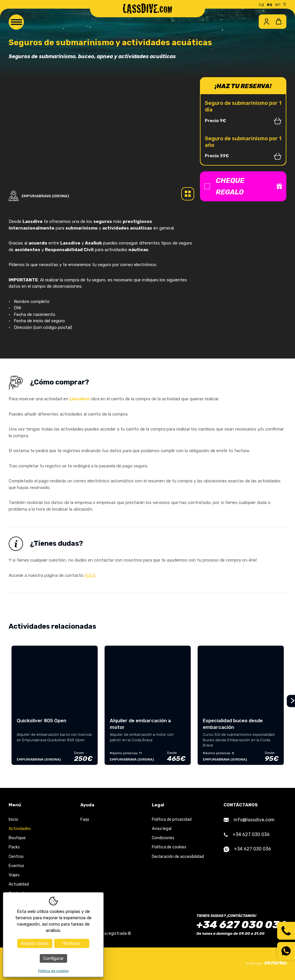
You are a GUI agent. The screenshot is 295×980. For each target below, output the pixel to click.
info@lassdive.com (249, 820)
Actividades (20, 829)
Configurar (53, 958)
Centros (16, 857)
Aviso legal (162, 829)
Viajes (14, 875)
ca (261, 4)
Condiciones (163, 838)
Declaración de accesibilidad (178, 857)
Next (290, 701)
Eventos (16, 866)
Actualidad (19, 884)
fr (285, 4)
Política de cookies (169, 847)
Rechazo (72, 943)
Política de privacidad (172, 819)
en (278, 4)
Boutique (17, 838)
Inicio (13, 819)
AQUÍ (90, 575)
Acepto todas (35, 943)
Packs (14, 847)
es (270, 4)
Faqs (85, 819)
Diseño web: (266, 963)
